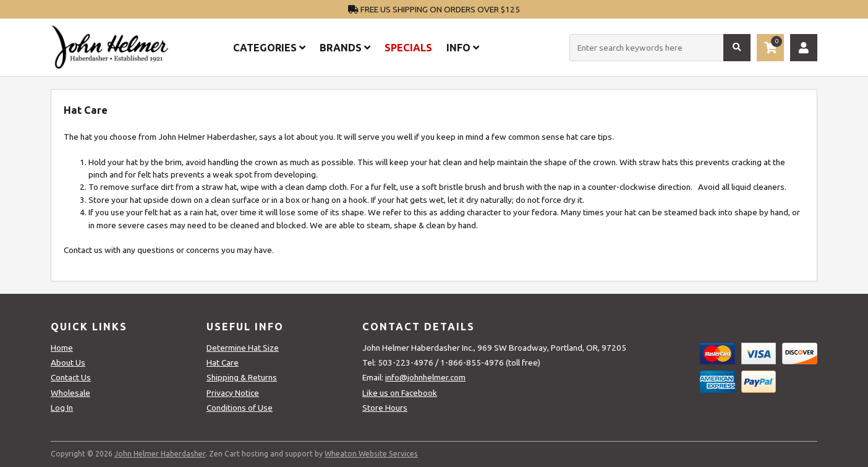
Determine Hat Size (243, 348)
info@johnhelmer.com (425, 377)
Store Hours (385, 408)
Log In (62, 408)
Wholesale (70, 393)
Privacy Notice (233, 393)
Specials (408, 48)
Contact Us (71, 377)
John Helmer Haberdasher (160, 454)
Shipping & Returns (242, 377)
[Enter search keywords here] (660, 48)
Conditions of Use (240, 408)
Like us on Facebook (400, 393)
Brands (345, 48)
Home (62, 348)
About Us (68, 362)
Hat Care (223, 362)
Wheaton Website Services (371, 454)
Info (463, 48)
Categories (269, 48)
